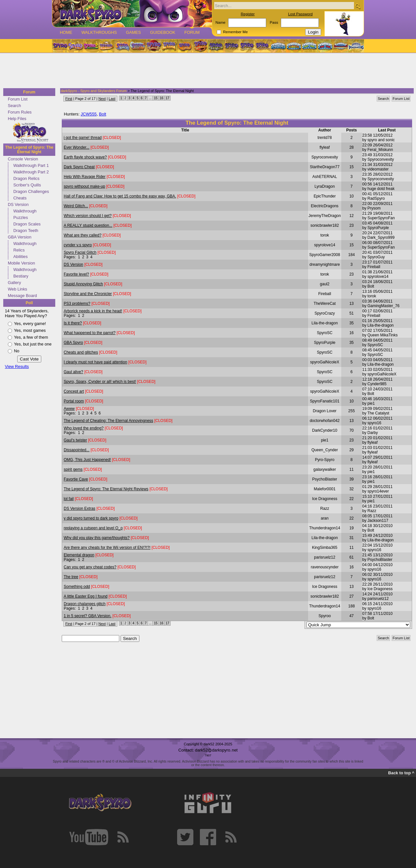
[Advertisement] (206, 71)
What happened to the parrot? (90, 333)
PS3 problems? (77, 304)
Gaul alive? (73, 372)
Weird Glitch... (76, 206)
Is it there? (73, 323)
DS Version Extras (79, 509)
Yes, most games (30, 330)
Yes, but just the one (33, 344)
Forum (192, 32)
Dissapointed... (77, 450)
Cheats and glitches (81, 352)
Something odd (77, 587)
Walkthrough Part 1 (31, 165)
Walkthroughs (99, 32)
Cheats (20, 198)
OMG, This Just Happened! (87, 460)
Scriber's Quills (27, 185)
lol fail (69, 499)
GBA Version (20, 237)
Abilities (20, 257)
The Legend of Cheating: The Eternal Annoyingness (108, 421)
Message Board (22, 296)
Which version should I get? (88, 216)
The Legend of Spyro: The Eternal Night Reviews (106, 489)
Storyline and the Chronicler (88, 294)
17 (168, 98)
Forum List (18, 99)
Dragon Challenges (31, 191)
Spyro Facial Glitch (80, 252)
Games (133, 32)
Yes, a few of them (31, 337)
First (69, 99)
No (17, 351)
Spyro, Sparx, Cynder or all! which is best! (100, 382)
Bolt (103, 114)
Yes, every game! (30, 324)
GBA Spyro (73, 343)
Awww (69, 409)
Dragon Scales (27, 224)
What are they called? (83, 235)
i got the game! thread (83, 138)
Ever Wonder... (77, 147)
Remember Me (235, 32)
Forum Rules (20, 112)
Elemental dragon (79, 555)
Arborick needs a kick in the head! (93, 311)
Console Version (23, 159)
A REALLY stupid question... (88, 225)
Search (14, 106)
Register (248, 14)
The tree (71, 577)
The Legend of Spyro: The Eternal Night (29, 150)
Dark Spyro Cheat (79, 167)
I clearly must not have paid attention (95, 362)
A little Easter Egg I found (86, 596)
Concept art (74, 391)
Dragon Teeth (26, 231)
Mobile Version (21, 263)
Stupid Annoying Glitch (83, 284)
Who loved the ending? (84, 428)
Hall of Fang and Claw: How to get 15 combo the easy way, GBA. (120, 196)
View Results (17, 366)
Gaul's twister (75, 440)
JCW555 (89, 114)
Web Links (18, 289)
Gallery (14, 283)
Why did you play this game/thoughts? (97, 538)
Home (66, 32)
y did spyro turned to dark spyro (91, 518)
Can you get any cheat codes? (90, 567)
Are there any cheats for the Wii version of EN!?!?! (107, 548)
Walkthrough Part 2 (31, 172)
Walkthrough (25, 211)
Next (102, 99)
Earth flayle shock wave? (85, 157)
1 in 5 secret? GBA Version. (88, 616)
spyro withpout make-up (84, 186)
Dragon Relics (26, 178)
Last (112, 99)
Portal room (74, 401)
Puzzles (21, 217)
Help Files (17, 119)
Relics (19, 250)
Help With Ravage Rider (85, 177)
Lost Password (300, 14)
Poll (29, 303)
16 (162, 98)
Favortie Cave (76, 479)
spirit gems (73, 469)
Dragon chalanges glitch (85, 604)
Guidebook (163, 32)
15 (156, 98)
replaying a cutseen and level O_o (93, 528)
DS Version (18, 204)
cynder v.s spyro (78, 245)
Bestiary (21, 276)
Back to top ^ (401, 773)
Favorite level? (76, 274)
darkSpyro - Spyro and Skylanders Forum (94, 91)
